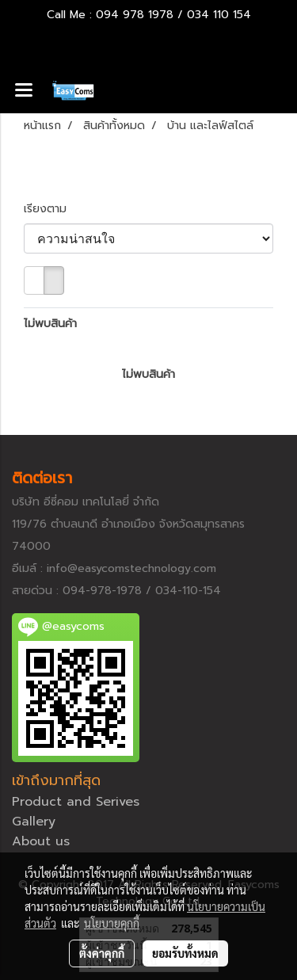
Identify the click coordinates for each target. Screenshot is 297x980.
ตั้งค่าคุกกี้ (102, 953)
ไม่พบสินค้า (50, 324)
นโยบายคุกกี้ (112, 923)
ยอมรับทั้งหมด (185, 953)
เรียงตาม (51, 209)
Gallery (34, 822)
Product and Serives (76, 802)
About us (41, 841)
